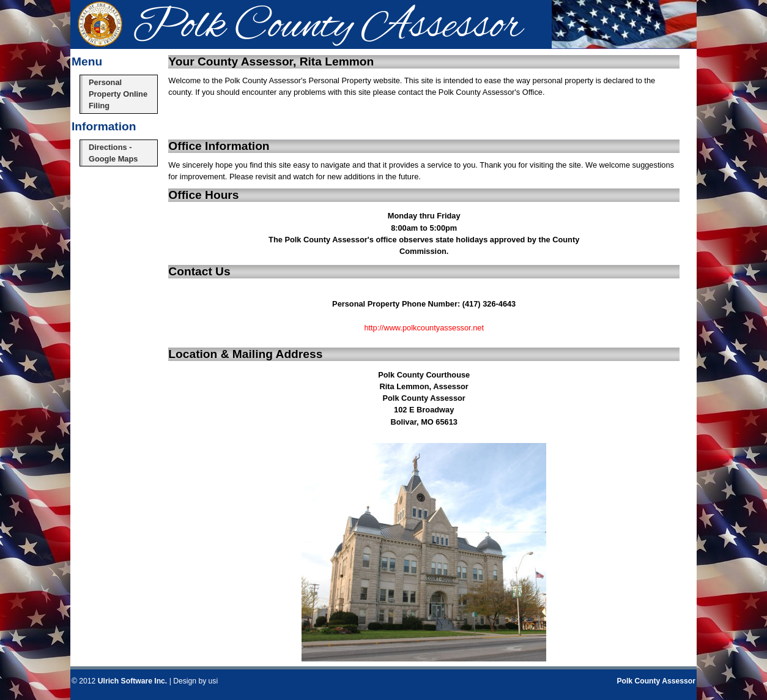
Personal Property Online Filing (118, 94)
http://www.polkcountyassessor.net (424, 328)
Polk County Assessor (656, 681)
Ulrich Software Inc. (132, 681)
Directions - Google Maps (113, 153)
